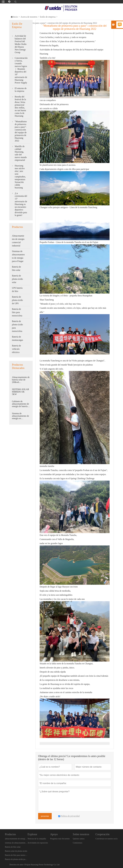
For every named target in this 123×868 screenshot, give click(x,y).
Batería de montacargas (17, 338)
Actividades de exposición (38, 843)
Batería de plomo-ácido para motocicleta (16, 859)
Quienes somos (79, 839)
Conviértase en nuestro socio (106, 839)
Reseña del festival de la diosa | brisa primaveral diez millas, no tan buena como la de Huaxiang (20, 106)
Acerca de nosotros (29, 17)
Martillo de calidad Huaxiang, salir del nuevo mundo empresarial (21, 153)
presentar (45, 816)
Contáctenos (78, 843)
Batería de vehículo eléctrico (16, 349)
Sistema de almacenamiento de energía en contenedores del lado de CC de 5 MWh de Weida (20, 416)
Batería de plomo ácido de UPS (17, 300)
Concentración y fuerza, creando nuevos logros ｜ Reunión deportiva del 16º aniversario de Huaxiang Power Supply (21, 70)
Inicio (14, 17)
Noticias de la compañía (37, 839)
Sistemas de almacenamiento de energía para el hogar (18, 256)
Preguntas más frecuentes (60, 839)
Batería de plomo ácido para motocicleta (17, 326)
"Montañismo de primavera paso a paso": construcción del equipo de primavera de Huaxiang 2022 (21, 131)
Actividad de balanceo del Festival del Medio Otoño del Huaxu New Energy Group (21, 44)
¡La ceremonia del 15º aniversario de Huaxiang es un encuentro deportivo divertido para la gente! (21, 204)
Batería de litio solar (16, 268)
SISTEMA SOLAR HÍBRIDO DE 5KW (20, 392)
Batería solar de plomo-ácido (16, 851)
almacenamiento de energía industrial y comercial (16, 839)
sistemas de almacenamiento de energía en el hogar (16, 843)
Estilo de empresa (48, 17)
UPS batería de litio (17, 290)
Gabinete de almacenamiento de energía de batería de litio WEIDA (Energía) (20, 404)
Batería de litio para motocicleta (17, 312)
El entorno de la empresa (21, 90)
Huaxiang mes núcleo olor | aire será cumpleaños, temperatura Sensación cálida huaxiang (20, 177)
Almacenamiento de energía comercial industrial (18, 241)
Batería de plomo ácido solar (17, 279)
